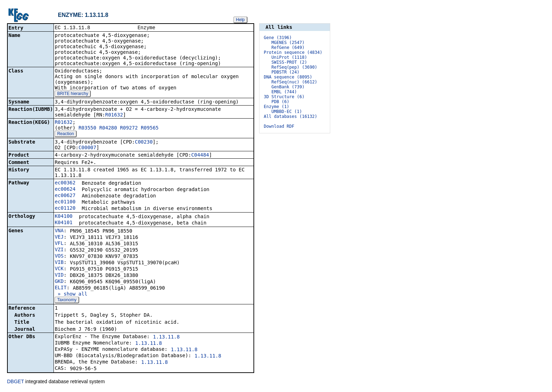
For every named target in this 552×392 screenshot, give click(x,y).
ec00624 (65, 190)
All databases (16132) (290, 116)
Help (240, 20)
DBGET (15, 382)
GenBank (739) (288, 87)
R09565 (150, 128)
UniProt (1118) (289, 57)
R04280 (108, 128)
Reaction (65, 134)
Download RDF (279, 126)
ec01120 (65, 209)
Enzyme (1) (276, 107)
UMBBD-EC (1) (287, 112)
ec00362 (65, 183)
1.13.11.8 (167, 337)
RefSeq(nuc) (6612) (294, 82)
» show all (71, 295)
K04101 (64, 223)
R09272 (129, 128)
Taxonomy (67, 301)
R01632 (114, 115)
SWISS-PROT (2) (289, 62)
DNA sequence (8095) (288, 77)
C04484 (200, 156)
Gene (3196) (278, 38)
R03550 (87, 128)
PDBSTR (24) (285, 72)
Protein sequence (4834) (293, 52)
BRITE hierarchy (73, 94)
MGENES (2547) (288, 43)
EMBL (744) (284, 92)
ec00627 (65, 196)
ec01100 (65, 202)
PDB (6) (280, 102)
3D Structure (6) (284, 97)
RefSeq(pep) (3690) (294, 67)
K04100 (64, 217)
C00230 (144, 143)
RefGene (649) (288, 48)
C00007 (87, 148)
